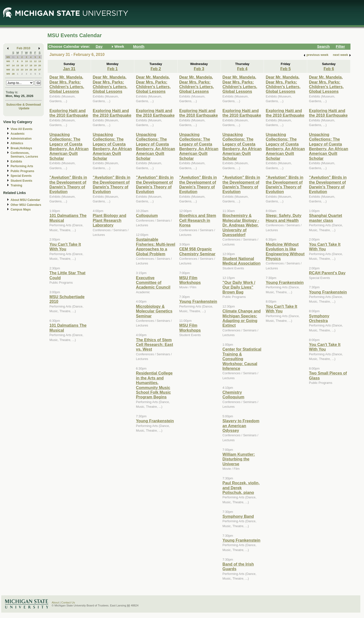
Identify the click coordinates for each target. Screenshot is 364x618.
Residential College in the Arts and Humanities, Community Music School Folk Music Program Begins (154, 385)
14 (13, 65)
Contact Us (68, 602)
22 (18, 70)
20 (40, 65)
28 (13, 74)
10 (26, 61)
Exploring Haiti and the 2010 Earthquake (69, 113)
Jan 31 (69, 69)
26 (35, 70)
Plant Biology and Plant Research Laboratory (109, 220)
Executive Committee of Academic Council (153, 283)
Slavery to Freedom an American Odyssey (241, 426)
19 (35, 65)
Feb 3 (199, 69)
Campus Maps (21, 210)
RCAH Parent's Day (327, 273)
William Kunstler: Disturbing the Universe (239, 459)
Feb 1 (112, 69)
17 (26, 65)
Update (24, 108)
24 (26, 70)
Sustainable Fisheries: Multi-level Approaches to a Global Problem (156, 246)
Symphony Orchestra (319, 318)
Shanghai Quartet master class (326, 218)
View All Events (22, 129)
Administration (21, 139)
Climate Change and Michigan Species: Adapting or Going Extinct (242, 318)
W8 (8, 70)
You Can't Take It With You (65, 247)
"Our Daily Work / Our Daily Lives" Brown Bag (239, 287)
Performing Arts (22, 166)
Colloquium (147, 215)
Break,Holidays (21, 148)
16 (22, 65)
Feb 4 (242, 69)
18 (31, 65)
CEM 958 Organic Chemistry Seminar (197, 251)
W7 (8, 65)
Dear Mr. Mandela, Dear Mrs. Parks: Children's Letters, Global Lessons (67, 84)
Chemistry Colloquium (234, 395)
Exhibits (16, 162)
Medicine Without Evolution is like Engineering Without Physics (285, 251)
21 (13, 70)
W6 (8, 61)
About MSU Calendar (25, 200)
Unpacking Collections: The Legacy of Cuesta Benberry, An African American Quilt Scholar (69, 146)
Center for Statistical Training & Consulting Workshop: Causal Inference (242, 359)
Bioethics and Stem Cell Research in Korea (198, 220)
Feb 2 (156, 69)
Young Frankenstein (155, 421)
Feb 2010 (23, 48)
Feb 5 (286, 69)
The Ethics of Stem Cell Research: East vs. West (155, 345)
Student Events (21, 181)
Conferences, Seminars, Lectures (24, 155)
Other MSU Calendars (26, 205)
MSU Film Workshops (190, 280)
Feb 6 (329, 69)
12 (35, 61)
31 (13, 57)
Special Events (21, 176)
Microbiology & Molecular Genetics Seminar (154, 311)
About (55, 602)
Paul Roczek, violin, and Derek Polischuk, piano (241, 488)
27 (40, 70)
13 (40, 61)
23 (22, 70)
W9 (8, 74)
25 (31, 70)
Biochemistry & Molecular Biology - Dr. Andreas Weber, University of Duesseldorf (241, 225)
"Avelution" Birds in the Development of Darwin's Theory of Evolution (68, 184)
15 (18, 65)
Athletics (17, 143)
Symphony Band (238, 516)
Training (16, 185)
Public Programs (22, 171)
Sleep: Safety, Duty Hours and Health (283, 218)
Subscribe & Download (23, 105)
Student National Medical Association (242, 261)
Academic (18, 134)
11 (31, 61)
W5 (8, 57)
